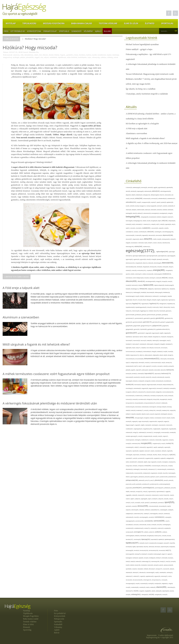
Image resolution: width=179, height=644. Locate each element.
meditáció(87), (130, 429)
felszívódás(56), (151, 292)
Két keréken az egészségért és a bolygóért (142, 124)
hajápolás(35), (167, 333)
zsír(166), (152, 595)
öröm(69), (160, 473)
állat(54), (134, 195)
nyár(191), (172, 455)
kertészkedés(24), (160, 381)
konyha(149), (160, 396)
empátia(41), (150, 270)
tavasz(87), (167, 543)
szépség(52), (168, 517)
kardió (95, 55)
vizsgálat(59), (148, 591)
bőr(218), (165, 221)
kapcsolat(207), (150, 374)
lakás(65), (139, 414)
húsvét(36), (171, 352)
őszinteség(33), (172, 473)
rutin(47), (128, 499)
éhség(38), (154, 259)
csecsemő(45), (155, 228)
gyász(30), (153, 318)
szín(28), (149, 525)
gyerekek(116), (169, 318)
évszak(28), (129, 285)
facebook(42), (135, 285)
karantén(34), (137, 377)
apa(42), (159, 202)
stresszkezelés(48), (154, 506)
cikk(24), (174, 224)
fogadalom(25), (165, 300)
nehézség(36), (129, 455)
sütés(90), (142, 510)
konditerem (102, 55)
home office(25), (150, 348)
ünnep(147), (159, 569)
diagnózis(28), (136, 239)
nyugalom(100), (150, 458)
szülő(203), (158, 532)
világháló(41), (165, 584)
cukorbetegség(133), (168, 232)
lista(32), (169, 418)
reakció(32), (133, 492)
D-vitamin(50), (139, 235)
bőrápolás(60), (172, 221)
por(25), (134, 484)
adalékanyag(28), (137, 187)
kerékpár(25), (142, 381)
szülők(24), (165, 532)
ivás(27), (140, 366)
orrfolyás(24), (141, 466)
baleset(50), (154, 210)
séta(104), (161, 499)
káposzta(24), (158, 374)
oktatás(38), (141, 462)
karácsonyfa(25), (130, 377)
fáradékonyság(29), (170, 285)
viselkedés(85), (135, 587)
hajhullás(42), (129, 337)
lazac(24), (153, 414)
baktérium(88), (141, 210)
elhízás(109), (154, 267)
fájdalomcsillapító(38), (160, 285)
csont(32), (136, 232)
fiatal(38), (170, 296)
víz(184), (136, 591)
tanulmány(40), (138, 539)
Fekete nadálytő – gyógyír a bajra (139, 49)
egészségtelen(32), (163, 256)
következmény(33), (130, 407)
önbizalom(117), (153, 469)
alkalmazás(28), (148, 191)
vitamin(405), (162, 587)
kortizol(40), (135, 399)
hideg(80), (163, 344)
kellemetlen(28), (161, 377)
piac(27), (152, 480)
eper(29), (128, 274)
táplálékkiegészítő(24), (170, 539)
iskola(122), (169, 363)
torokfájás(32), (152, 558)
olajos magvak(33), (152, 462)
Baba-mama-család (82, 23)
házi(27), (169, 341)
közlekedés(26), (145, 407)
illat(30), (166, 355)
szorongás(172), (139, 532)
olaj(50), (146, 462)
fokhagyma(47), (163, 304)
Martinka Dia (34, 52)
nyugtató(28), (157, 458)
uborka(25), (156, 565)
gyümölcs (70, 55)
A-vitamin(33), (129, 187)
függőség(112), (144, 311)
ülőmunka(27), (152, 569)
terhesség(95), (130, 550)
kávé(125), (149, 377)
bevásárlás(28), (153, 217)
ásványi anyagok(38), (152, 206)
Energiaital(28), (169, 270)
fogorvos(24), (129, 304)
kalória (89, 55)
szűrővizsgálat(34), (130, 536)
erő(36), (144, 274)
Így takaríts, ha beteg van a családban (141, 89)
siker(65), (166, 499)
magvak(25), (161, 421)
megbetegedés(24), (138, 429)
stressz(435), (143, 506)
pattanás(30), (142, 480)
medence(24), (169, 425)
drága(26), (128, 243)
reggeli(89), (129, 495)
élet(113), (145, 263)
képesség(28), (129, 381)
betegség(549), (133, 217)
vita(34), (148, 587)
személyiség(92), (144, 517)
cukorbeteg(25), (158, 232)
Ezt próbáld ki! (18, 31)
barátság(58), (129, 213)
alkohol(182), (156, 191)
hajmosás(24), (136, 337)
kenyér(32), (167, 377)
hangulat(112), (157, 337)
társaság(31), (160, 543)
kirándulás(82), (138, 388)
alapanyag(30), (141, 191)
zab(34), (154, 591)
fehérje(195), (144, 289)
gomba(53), (159, 315)
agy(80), (156, 187)
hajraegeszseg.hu (153, 637)
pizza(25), (166, 480)
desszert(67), (129, 239)
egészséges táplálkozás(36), (139, 256)
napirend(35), (167, 447)
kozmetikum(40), (142, 399)
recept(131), (139, 492)
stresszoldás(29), (163, 506)
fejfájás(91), (151, 289)
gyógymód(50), (137, 326)
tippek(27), (170, 554)
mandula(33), (148, 425)
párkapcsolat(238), (132, 480)
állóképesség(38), (155, 195)
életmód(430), (168, 263)
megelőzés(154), (148, 429)
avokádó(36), (171, 206)
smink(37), (128, 503)
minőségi (116, 55)
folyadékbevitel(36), (131, 307)
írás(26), (164, 363)
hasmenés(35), (137, 341)
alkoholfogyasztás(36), (166, 191)
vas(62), (157, 573)
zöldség (110, 57)
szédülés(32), (167, 514)
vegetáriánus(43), (150, 576)
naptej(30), (142, 451)
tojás (89, 57)
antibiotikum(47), (171, 199)
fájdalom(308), (149, 285)
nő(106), (155, 455)
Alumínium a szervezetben (136, 133)
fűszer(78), (156, 311)
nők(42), (160, 455)
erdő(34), (133, 274)
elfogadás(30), (146, 267)
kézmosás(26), (138, 385)
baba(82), (134, 210)
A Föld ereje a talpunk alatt (137, 129)
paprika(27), (153, 477)
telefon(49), (152, 547)
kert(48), (153, 381)
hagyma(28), (149, 333)
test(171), (168, 550)
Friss (6, 31)
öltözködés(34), (130, 469)
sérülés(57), (155, 499)
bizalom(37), (170, 217)
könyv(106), (157, 399)
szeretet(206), (149, 521)
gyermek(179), (148, 322)
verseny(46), (165, 580)
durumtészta (29, 55)
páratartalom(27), (172, 477)
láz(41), (148, 414)
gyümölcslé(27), (142, 333)
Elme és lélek (131, 23)
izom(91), (155, 366)
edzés (36, 55)
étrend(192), (142, 281)
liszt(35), (173, 418)
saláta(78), (138, 499)
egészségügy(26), (171, 256)
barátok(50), (171, 210)
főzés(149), (167, 307)
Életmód (150, 23)
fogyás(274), (137, 303)
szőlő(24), (146, 532)
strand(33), (135, 506)
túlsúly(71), (163, 561)
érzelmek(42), (129, 278)
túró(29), (128, 565)
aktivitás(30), (134, 191)
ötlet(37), (128, 477)
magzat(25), (138, 425)
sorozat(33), (138, 503)
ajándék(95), (170, 187)
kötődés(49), (165, 403)
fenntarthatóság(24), (131, 296)
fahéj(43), (141, 285)
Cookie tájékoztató (166, 635)
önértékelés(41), (171, 469)
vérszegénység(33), (131, 584)
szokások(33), (154, 528)
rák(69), (128, 492)
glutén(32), (144, 315)
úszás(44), (135, 569)
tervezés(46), (162, 550)
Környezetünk (34, 31)
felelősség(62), (137, 292)
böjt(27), (160, 221)
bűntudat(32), (139, 224)
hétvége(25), (157, 344)
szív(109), (160, 525)
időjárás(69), (156, 355)
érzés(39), (147, 278)
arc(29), (128, 206)
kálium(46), (163, 370)
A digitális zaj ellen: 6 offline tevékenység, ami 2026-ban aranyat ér (152, 146)
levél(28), (152, 418)
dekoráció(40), (152, 235)
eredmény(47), (139, 274)
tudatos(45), (139, 561)
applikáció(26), (170, 202)
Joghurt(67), (139, 370)
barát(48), (165, 210)
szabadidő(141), (155, 510)
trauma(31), (171, 558)
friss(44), (173, 307)
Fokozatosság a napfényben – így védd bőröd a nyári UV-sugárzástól (149, 57)
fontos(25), (150, 307)
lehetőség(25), (164, 414)
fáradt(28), (128, 289)
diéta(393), (149, 239)
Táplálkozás (29, 23)
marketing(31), (155, 425)
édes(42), (160, 243)
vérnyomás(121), (157, 580)
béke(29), (135, 213)
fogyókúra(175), (154, 304)
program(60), (129, 488)
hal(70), (142, 337)
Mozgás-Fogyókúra (54, 23)
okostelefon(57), (134, 462)
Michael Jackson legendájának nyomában (142, 44)
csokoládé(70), (130, 232)
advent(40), (151, 187)
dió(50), (155, 239)
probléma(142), (155, 484)
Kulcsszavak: (8, 55)
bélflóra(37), (140, 213)
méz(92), (160, 436)
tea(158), (172, 543)
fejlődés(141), (166, 289)
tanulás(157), (130, 539)
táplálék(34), (161, 539)
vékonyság (96, 57)
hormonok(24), (164, 348)
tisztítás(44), (136, 558)
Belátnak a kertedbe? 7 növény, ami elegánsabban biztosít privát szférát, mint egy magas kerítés (151, 81)
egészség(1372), (141, 251)
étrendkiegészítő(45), (151, 281)
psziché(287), (138, 488)
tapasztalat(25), (155, 539)
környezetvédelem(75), (150, 403)
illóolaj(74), (171, 355)
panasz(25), (147, 477)
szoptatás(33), (168, 528)
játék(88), (128, 370)
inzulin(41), (148, 363)
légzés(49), (158, 414)
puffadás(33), (167, 488)
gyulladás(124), (152, 329)
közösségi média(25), (162, 407)
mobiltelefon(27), (145, 440)
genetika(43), (138, 315)
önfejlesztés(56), (130, 473)
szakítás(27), (147, 514)
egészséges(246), (163, 252)
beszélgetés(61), (164, 213)
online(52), (135, 466)
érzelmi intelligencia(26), (138, 278)
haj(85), (162, 333)
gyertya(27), (163, 322)
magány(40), (135, 421)
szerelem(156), (140, 521)
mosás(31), (171, 440)
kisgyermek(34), (153, 388)
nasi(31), (153, 451)
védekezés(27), (130, 576)
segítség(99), (144, 499)
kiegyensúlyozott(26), (152, 385)
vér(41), (170, 576)
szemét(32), (152, 517)
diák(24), (142, 239)
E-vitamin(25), (141, 243)
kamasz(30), (129, 374)
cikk (22, 55)
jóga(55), (133, 370)
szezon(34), (136, 525)
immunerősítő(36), (140, 359)
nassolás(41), (158, 451)
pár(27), (158, 477)
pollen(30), (171, 480)
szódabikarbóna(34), (139, 528)
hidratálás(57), (169, 344)
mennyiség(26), (157, 432)
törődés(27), (159, 558)
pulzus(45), (173, 488)
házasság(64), (163, 341)
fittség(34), (149, 300)
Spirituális (64, 31)
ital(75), (136, 366)
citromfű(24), (139, 228)
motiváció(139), (136, 444)
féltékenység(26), (159, 292)
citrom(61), (133, 228)
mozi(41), (164, 444)
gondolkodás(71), (130, 318)
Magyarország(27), (130, 425)
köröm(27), (159, 403)
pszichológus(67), (160, 488)
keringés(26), (148, 381)
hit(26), (134, 348)
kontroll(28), (153, 396)
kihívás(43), (160, 385)
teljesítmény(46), (165, 547)
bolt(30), (145, 221)
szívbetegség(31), (167, 525)
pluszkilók (30, 57)
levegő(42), (147, 418)
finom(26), (141, 300)
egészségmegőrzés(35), (152, 256)
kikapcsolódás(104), (168, 385)
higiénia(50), (129, 348)
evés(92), (170, 281)
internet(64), (142, 363)
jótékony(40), (145, 370)
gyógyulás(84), (130, 329)
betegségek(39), (145, 217)
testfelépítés (82, 57)
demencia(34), (159, 235)
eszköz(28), (159, 278)
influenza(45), (164, 359)
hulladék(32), (160, 352)
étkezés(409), (132, 281)
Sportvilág (167, 23)
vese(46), (138, 584)
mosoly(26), (129, 444)
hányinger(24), (170, 337)
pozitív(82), (139, 484)
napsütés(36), (136, 451)
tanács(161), (158, 536)
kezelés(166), (130, 385)
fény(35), (138, 296)
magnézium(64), (153, 421)
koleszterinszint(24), (151, 392)
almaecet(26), (168, 195)
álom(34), (133, 199)
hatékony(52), (156, 341)
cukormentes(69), (130, 235)
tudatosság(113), (146, 561)
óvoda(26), (170, 466)
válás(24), (172, 569)
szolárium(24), (161, 528)
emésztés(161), (142, 270)
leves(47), (164, 418)
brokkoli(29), (129, 224)
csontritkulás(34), (143, 232)
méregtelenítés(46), (148, 436)
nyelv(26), (136, 458)
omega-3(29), (129, 466)
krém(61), (147, 410)
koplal (109, 55)
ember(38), (135, 270)
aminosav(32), (155, 199)
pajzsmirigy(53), (134, 477)
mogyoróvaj (7, 57)
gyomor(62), (137, 329)
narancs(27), (147, 451)
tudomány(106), (156, 561)
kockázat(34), (173, 388)
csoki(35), (166, 228)
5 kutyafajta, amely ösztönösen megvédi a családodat (147, 94)
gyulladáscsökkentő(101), (163, 329)
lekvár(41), (170, 414)
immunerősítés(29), (131, 359)
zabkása (103, 57)
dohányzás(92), (166, 239)
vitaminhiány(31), (171, 587)
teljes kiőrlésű (72, 57)
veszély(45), (151, 584)
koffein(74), (135, 392)
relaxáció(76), (141, 495)
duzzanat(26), (134, 243)
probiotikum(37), (146, 484)
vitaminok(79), (130, 591)
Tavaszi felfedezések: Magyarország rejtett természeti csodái (150, 74)
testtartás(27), (145, 554)
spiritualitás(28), (154, 503)
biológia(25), (165, 217)
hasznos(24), (144, 341)
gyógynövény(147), (147, 326)
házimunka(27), (136, 344)
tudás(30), (133, 561)
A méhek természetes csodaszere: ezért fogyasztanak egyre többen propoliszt (149, 156)
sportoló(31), (129, 506)
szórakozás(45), (130, 532)
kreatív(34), (133, 410)
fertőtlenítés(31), (149, 296)
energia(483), (159, 270)
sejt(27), (150, 499)
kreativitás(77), (140, 410)
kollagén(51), (159, 392)
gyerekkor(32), (129, 322)
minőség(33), (138, 440)
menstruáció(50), (165, 432)
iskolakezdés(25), (130, 366)
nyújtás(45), (163, 458)
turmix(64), (173, 561)
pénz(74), (148, 480)
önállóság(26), (137, 469)
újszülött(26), (129, 569)
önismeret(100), (139, 473)
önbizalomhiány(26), (162, 469)
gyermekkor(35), (156, 322)
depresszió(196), (168, 235)
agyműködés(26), (162, 187)
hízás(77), (138, 348)
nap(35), (156, 447)
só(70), (133, 503)
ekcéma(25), (166, 259)
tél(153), (146, 547)
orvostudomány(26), (156, 466)
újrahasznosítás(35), (168, 565)
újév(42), (161, 565)
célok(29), (163, 224)
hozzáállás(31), (140, 352)
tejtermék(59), (140, 547)
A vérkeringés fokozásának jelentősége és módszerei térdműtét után (151, 67)
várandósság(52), (151, 573)
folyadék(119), (171, 304)
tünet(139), (138, 565)
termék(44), (137, 550)
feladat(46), (172, 289)
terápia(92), (172, 547)
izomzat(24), (160, 366)
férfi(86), (142, 296)
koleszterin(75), (142, 392)
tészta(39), (151, 554)
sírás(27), (171, 499)
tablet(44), (138, 536)
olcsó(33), (160, 462)
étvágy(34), (159, 281)
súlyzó (46, 57)
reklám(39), (135, 495)
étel (40, 55)
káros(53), (143, 377)
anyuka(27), (154, 202)
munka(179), (170, 443)
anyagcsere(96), (146, 202)
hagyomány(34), (156, 333)
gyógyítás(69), (130, 326)
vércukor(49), (129, 580)
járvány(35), (171, 366)
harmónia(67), (130, 341)
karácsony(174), (166, 374)
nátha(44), (164, 451)
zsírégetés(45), (158, 595)
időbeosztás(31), (149, 355)
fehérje (57, 55)
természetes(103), (154, 550)
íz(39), (144, 366)
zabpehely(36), (166, 591)
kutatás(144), (166, 410)
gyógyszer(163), (157, 326)
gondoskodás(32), (139, 318)
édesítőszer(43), (166, 243)
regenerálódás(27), (161, 492)
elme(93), (160, 267)
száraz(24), (161, 514)
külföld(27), (129, 414)
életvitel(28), (140, 267)
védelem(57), (137, 576)
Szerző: (26, 52)
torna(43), (146, 558)
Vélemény (88, 31)
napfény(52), (161, 447)
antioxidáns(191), (131, 202)
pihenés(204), (159, 480)
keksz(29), (155, 377)
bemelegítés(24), (156, 213)
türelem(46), (150, 565)
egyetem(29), (137, 259)
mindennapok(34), (130, 440)
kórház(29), (171, 396)
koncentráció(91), (131, 396)
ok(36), (128, 462)
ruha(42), (172, 495)
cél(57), (158, 224)
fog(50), (159, 300)
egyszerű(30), (143, 259)
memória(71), (150, 432)
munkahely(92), (130, 447)
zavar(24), (172, 591)
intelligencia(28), (135, 363)
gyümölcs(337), (132, 333)
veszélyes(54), (158, 584)
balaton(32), (148, 210)
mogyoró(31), (165, 440)
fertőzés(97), (156, 296)
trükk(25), (128, 561)
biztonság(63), (130, 221)
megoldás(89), (173, 429)
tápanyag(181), (146, 539)
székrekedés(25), (130, 517)
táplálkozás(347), (133, 543)
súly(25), (169, 506)
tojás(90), (141, 558)
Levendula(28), (158, 418)
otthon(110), (165, 466)
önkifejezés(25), (147, 473)
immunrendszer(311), (152, 359)
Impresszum (152, 635)
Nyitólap (11, 23)
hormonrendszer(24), (131, 352)
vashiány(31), (170, 573)
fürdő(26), (151, 311)
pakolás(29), (141, 477)
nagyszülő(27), (150, 447)
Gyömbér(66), (144, 329)
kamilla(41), (135, 374)
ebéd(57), (150, 243)
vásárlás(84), (163, 573)
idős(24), (162, 355)
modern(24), (152, 440)
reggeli (37, 57)
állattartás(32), (140, 195)
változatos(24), (143, 573)
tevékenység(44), (158, 554)
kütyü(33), (134, 414)
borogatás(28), (154, 221)
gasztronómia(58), (130, 315)
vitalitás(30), (153, 587)
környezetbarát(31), (139, 403)
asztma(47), (160, 206)
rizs (42, 57)
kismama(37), (160, 388)
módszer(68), (159, 440)
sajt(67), (133, 499)
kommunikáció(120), (168, 392)
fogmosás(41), (172, 300)
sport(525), (170, 502)
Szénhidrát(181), (160, 517)
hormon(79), (158, 348)
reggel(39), (168, 492)
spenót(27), (148, 503)
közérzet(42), (138, 407)
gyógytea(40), (166, 326)
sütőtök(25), (148, 510)
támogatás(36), (151, 536)
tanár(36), (165, 536)
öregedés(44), (154, 473)
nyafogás (16, 57)
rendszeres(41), (155, 495)
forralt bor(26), (156, 307)
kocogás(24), (129, 392)
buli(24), (134, 224)
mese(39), (155, 436)
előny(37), (171, 267)
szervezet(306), (160, 521)
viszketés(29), (143, 587)
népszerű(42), (136, 455)
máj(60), (143, 425)
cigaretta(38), (168, 224)
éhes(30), (149, 259)
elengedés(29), (139, 263)
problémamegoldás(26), (165, 484)
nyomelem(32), (142, 458)
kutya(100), (173, 410)
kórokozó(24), (129, 399)
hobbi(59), (144, 348)
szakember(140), (139, 514)
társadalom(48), (153, 543)
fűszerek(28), (163, 311)
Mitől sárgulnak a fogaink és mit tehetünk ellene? (145, 138)
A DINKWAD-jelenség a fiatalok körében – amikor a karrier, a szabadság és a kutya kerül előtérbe (151, 116)
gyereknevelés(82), (138, 322)
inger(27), (128, 363)
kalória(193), (170, 370)
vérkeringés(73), (148, 580)
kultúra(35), (159, 410)
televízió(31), (158, 547)
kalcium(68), (157, 370)
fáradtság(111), (135, 289)
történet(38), (165, 558)
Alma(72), (162, 195)
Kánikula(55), (141, 374)
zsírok (116, 57)
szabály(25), (171, 510)
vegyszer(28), (158, 576)
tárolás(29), (142, 543)
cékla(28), (154, 224)
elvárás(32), (129, 270)
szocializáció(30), (130, 528)
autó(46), (165, 206)
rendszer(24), (148, 495)
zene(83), (128, 595)
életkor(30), (151, 263)
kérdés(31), (136, 381)
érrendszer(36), (150, 274)
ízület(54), (166, 366)
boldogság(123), (138, 221)
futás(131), (129, 311)
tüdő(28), (132, 565)
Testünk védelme (108, 23)
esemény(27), (153, 278)
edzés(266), (139, 246)
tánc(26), (169, 536)
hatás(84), (150, 341)
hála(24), (146, 337)
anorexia (16, 55)
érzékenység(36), (158, 274)
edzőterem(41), (147, 247)
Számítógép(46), (154, 514)
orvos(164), (148, 466)
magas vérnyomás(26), (144, 421)
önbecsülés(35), (144, 469)
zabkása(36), (159, 591)
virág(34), (171, 584)
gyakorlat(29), (147, 318)
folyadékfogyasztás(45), (141, 307)
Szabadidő (76, 31)
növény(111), (166, 455)
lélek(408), (130, 418)
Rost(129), (167, 495)
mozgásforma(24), (157, 444)
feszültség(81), (164, 296)
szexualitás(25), (130, 525)
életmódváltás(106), (131, 267)
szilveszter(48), (143, 525)
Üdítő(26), (146, 569)
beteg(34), (171, 213)
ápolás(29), (164, 202)
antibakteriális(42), (163, 199)
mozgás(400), (147, 443)
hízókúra (82, 55)
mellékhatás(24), (142, 432)
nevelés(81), (143, 455)
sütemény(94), (135, 510)
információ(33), (171, 359)
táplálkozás (62, 57)
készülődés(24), (168, 381)
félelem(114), (130, 292)
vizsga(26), (142, 591)
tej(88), (134, 547)
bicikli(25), (159, 217)
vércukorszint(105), (138, 580)
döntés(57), (173, 239)
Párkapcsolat (50, 31)
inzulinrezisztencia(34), (156, 363)
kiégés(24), (144, 385)
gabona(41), (169, 311)
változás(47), (136, 573)
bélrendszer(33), (147, 213)
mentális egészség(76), (132, 436)
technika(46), (129, 547)
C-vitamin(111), (147, 224)
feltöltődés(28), (167, 292)
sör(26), (143, 503)
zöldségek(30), (145, 595)
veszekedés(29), (144, 584)
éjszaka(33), (160, 259)
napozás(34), (129, 451)
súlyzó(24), (129, 510)
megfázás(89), (157, 429)
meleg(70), (136, 432)
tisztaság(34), (129, 558)
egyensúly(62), (130, 259)
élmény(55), (166, 267)
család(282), (147, 228)
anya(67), (140, 202)
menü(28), (141, 436)
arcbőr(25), (132, 206)
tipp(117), (165, 554)
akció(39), (128, 191)
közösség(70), (153, 407)
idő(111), (142, 355)
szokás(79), (147, 528)
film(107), (135, 300)
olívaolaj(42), (165, 462)
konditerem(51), (139, 396)
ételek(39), (171, 278)
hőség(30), (154, 352)
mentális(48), (173, 432)
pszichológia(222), (149, 488)
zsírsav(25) (165, 595)
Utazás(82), (140, 569)
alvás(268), (139, 198)
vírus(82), (128, 587)
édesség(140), (130, 247)
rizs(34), (161, 495)
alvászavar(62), (147, 199)
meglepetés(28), (165, 429)
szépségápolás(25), (131, 521)
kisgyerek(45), (145, 388)
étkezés (45, 55)
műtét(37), (137, 447)
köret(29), (170, 399)
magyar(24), (166, 421)
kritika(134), (153, 410)
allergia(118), (147, 195)
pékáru (23, 57)
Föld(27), (161, 307)
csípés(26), (161, 228)
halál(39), (150, 337)
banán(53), (160, 210)
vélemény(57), (165, 576)
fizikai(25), (155, 300)
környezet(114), (130, 403)
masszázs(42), (162, 425)
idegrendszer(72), (135, 355)
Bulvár (107, 31)
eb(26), (146, 243)
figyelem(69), (129, 300)
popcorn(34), (129, 484)
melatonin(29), (129, 432)
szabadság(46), (164, 510)
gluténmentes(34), (151, 315)
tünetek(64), (144, 565)
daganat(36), (145, 235)
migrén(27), (165, 436)
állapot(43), (129, 195)
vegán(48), (143, 576)
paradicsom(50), (164, 477)
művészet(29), (143, 447)
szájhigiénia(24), (130, 514)
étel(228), (165, 278)
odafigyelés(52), (170, 458)
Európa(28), (165, 281)
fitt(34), (145, 300)
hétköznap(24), (150, 344)
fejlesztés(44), (158, 289)
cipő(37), (128, 228)
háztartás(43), (143, 344)
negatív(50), (170, 451)
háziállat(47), (129, 344)
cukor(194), (151, 232)
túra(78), (168, 561)
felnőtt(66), (144, 292)
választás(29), (129, 573)
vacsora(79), (166, 569)
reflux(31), (146, 492)
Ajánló (98, 31)
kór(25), (166, 396)
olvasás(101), (172, 462)
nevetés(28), (150, 455)
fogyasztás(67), (145, 304)
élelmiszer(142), (131, 263)
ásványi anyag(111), (141, 206)
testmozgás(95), (130, 554)
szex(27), (167, 521)
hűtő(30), (128, 355)
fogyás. (63, 55)
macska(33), (129, 421)
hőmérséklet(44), (147, 352)
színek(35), (154, 525)
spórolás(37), (161, 503)
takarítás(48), (144, 536)
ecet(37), (155, 243)
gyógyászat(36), (170, 322)
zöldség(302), (136, 594)
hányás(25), (164, 337)
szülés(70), (152, 532)
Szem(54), (137, 517)
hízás (76, 55)
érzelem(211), (167, 274)
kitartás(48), (166, 388)
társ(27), (147, 543)
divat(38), (160, 239)
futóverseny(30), (136, 311)
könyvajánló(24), (164, 399)
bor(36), (149, 221)
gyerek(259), (160, 318)
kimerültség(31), (130, 388)
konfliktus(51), (147, 396)
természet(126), (144, 550)
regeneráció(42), (152, 492)
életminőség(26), (158, 263)
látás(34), (144, 414)
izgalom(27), (149, 366)
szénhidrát (53, 57)
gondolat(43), (165, 315)
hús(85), (166, 352)
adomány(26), (145, 187)
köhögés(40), (150, 399)
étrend (51, 55)
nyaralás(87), (129, 458)
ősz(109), (166, 473)
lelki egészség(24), (139, 418)
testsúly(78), (138, 554)
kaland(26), (151, 370)
